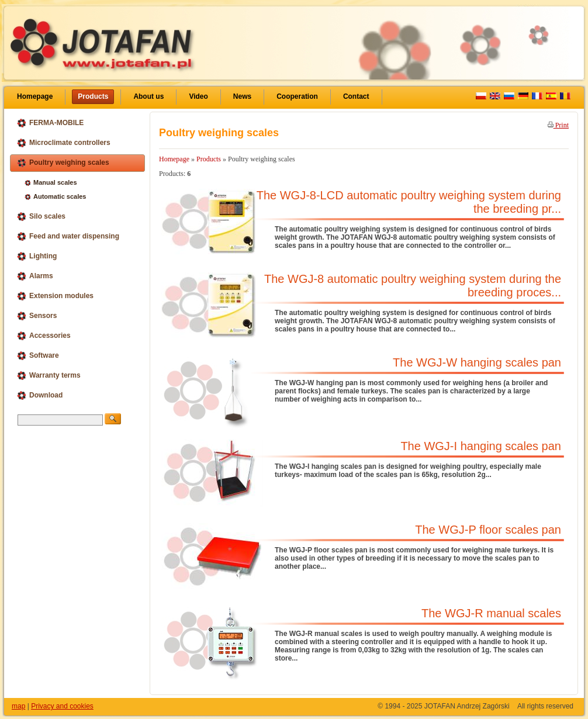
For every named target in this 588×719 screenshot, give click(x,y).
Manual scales (51, 182)
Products (93, 96)
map (18, 706)
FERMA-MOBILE (50, 123)
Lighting (37, 256)
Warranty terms (49, 376)
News (242, 96)
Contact (356, 96)
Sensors (37, 316)
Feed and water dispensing (68, 236)
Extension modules (55, 296)
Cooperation (297, 96)
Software (38, 356)
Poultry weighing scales (63, 163)
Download (39, 395)
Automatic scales (55, 196)
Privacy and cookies (62, 706)
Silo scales (41, 217)
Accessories (44, 336)
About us (148, 96)
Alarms (35, 276)
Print (558, 125)
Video (198, 96)
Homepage (35, 96)
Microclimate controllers (63, 143)
